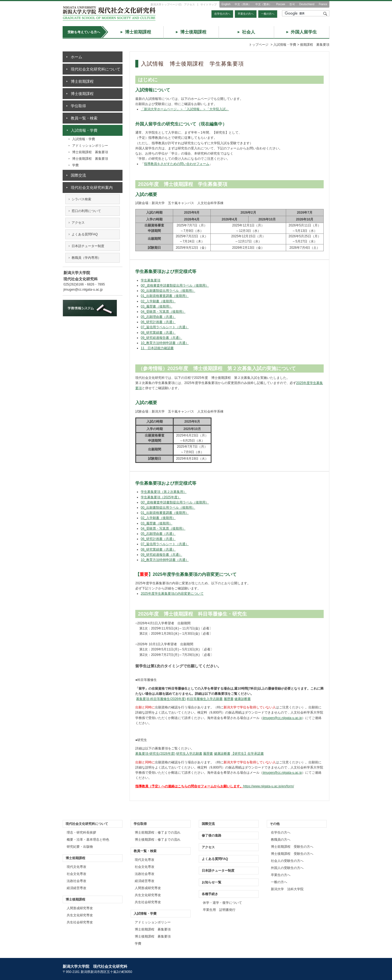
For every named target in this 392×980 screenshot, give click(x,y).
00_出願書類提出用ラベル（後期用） (168, 291)
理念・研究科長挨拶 (81, 832)
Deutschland (307, 4)
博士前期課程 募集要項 (90, 152)
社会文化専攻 (76, 874)
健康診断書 (243, 699)
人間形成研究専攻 (80, 908)
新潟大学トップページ (164, 4)
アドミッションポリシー (90, 146)
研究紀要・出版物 (80, 847)
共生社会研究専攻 (80, 922)
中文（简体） (243, 4)
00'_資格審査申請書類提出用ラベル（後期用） (175, 285)
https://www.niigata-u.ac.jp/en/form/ (269, 786)
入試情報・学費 (84, 139)
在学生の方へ (222, 14)
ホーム (76, 57)
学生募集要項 (151, 280)
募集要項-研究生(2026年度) (155, 754)
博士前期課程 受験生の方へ (292, 847)
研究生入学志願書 (189, 754)
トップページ (259, 45)
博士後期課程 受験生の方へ (292, 854)
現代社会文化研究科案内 (92, 188)
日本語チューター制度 (88, 246)
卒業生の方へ (246, 14)
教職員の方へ (281, 840)
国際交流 (78, 175)
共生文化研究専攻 (80, 915)
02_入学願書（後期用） (158, 301)
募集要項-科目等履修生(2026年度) (161, 699)
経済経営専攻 (76, 888)
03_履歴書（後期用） (157, 306)
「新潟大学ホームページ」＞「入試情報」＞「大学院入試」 (185, 109)
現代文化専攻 (76, 867)
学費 (75, 165)
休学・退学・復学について (222, 903)
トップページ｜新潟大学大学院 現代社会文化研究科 (109, 13)
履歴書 (229, 699)
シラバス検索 (81, 199)
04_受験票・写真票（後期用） (163, 312)
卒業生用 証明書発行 (219, 910)
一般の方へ (268, 14)
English (226, 4)
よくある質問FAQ (85, 234)
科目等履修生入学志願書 (205, 699)
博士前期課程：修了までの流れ (158, 832)
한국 (292, 4)
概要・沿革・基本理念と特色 (88, 840)
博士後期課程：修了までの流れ (158, 840)
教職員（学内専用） (86, 258)
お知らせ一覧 (212, 882)
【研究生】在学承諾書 (247, 754)
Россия (281, 4)
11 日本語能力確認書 (157, 348)
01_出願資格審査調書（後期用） (165, 296)
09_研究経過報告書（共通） (161, 338)
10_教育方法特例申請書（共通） (165, 343)
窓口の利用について (86, 211)
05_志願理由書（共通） (158, 317)
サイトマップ (209, 4)
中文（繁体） (264, 4)
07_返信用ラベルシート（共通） (165, 327)
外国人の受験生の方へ (287, 868)
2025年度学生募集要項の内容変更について (172, 594)
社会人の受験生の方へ (287, 861)
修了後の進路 (212, 835)
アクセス (189, 4)
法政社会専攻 (76, 881)
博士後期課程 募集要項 (90, 159)
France (323, 4)
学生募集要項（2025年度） (161, 497)
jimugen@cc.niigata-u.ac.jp (282, 718)
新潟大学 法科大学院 (287, 889)
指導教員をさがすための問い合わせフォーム (177, 164)
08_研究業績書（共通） (158, 333)
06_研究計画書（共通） (158, 322)
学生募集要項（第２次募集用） (164, 492)
